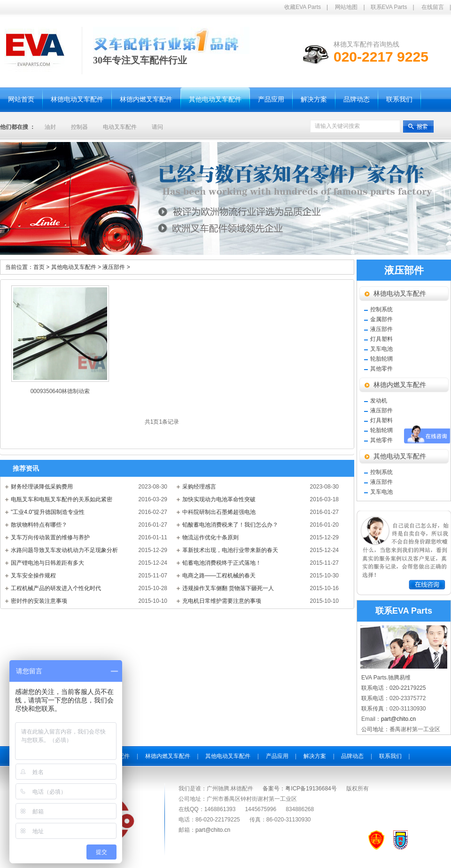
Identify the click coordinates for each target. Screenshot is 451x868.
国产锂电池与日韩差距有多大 (47, 563)
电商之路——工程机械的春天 (219, 576)
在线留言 (433, 7)
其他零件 (381, 369)
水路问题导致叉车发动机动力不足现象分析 (64, 550)
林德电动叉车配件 (400, 294)
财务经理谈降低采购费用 (42, 487)
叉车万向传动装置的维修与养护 (50, 537)
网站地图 (346, 7)
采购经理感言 (199, 487)
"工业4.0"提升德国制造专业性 (48, 512)
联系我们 (390, 756)
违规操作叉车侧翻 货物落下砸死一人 (228, 588)
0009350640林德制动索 (60, 391)
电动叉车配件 (120, 127)
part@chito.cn (398, 719)
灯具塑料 (381, 339)
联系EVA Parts (389, 7)
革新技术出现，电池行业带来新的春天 (230, 550)
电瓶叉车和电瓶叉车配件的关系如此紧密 (62, 499)
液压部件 (116, 267)
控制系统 (381, 309)
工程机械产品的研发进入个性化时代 (56, 588)
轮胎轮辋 (381, 359)
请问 (157, 127)
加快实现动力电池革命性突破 (219, 499)
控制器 (79, 127)
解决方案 (315, 756)
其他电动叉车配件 (77, 267)
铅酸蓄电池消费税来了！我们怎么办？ (230, 525)
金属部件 (381, 319)
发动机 (379, 401)
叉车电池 (381, 349)
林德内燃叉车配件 (400, 385)
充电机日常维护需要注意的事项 (222, 601)
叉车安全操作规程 (33, 576)
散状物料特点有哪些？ (39, 525)
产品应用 (277, 756)
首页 (39, 267)
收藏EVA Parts (303, 7)
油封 (50, 127)
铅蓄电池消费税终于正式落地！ (222, 563)
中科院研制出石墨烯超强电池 (219, 512)
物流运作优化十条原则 (210, 537)
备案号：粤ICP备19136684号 (299, 789)
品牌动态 (352, 756)
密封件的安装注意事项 (39, 601)
